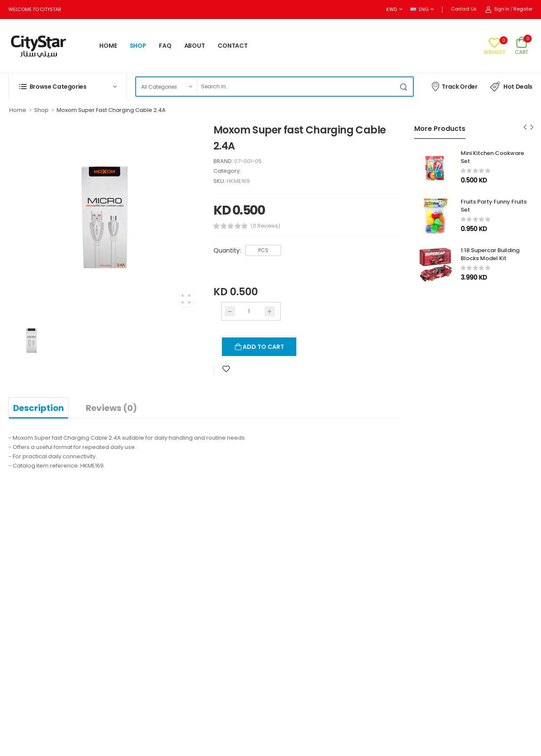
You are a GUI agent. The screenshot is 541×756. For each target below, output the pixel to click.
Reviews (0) (111, 408)
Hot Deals (511, 87)
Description (38, 408)
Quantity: (227, 250)
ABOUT (195, 46)
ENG (419, 9)
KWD (391, 9)
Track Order (454, 86)
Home (18, 110)
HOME (108, 46)
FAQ (165, 46)
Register (523, 9)
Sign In (497, 9)
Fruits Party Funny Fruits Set (494, 206)
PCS (263, 250)
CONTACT (233, 46)
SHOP (138, 46)
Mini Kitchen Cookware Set (492, 157)
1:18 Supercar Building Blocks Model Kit (490, 254)
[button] (68, 87)
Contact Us (464, 9)
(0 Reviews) (265, 226)
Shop (41, 110)
